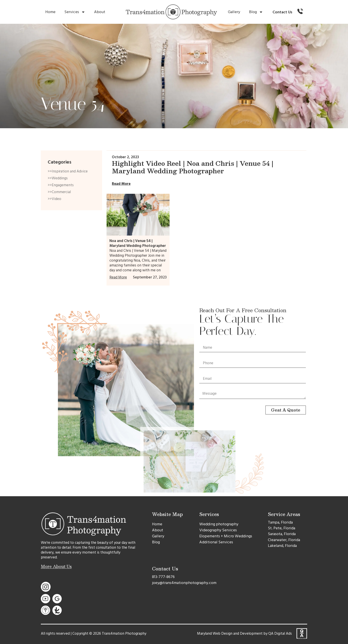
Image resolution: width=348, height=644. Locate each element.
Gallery (234, 12)
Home (50, 12)
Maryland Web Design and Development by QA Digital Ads (244, 634)
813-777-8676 (163, 577)
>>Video (54, 199)
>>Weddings (58, 178)
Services (75, 12)
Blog (256, 12)
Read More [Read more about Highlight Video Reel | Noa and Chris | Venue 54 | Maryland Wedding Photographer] (121, 184)
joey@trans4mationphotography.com (184, 583)
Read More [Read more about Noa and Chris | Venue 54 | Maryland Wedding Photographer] (118, 277)
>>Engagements (61, 185)
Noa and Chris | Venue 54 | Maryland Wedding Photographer (138, 243)
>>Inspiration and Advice (68, 171)
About (100, 12)
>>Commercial (59, 192)
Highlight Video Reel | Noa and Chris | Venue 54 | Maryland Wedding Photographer (193, 167)
